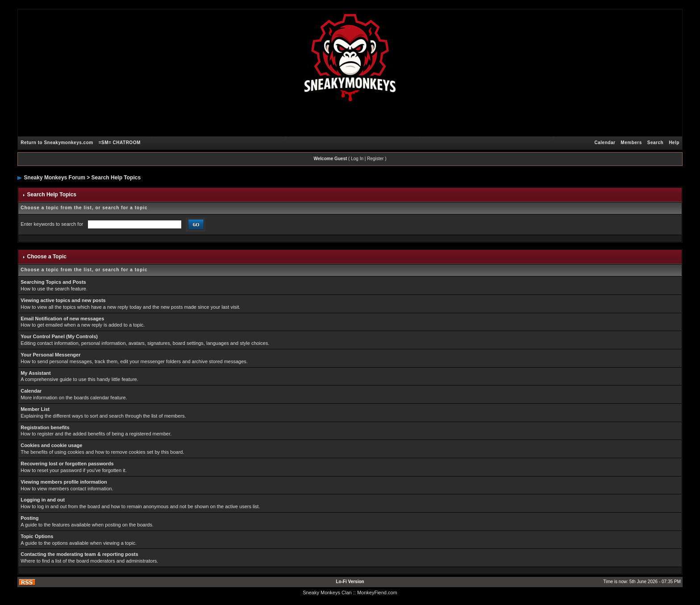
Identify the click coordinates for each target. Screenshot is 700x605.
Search (655, 143)
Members (631, 143)
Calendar (605, 143)
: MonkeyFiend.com (376, 593)
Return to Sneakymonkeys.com (57, 143)
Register (375, 159)
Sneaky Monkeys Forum (55, 178)
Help (674, 143)
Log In (357, 159)
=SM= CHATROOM (120, 143)
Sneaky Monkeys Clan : (329, 593)
